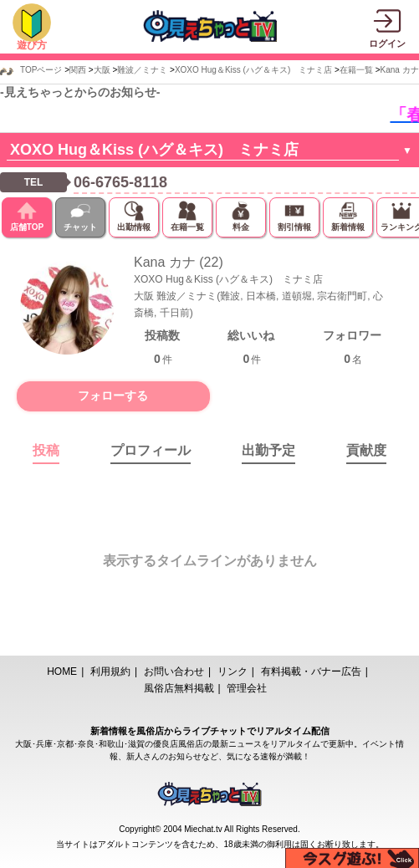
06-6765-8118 (120, 182)
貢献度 (366, 450)
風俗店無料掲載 (179, 688)
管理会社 (247, 688)
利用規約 (110, 671)
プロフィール (151, 450)
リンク (232, 671)
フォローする (113, 396)
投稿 (46, 450)
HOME (62, 671)
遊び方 (32, 45)
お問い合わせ (174, 671)
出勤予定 (268, 450)
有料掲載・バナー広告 (311, 671)
